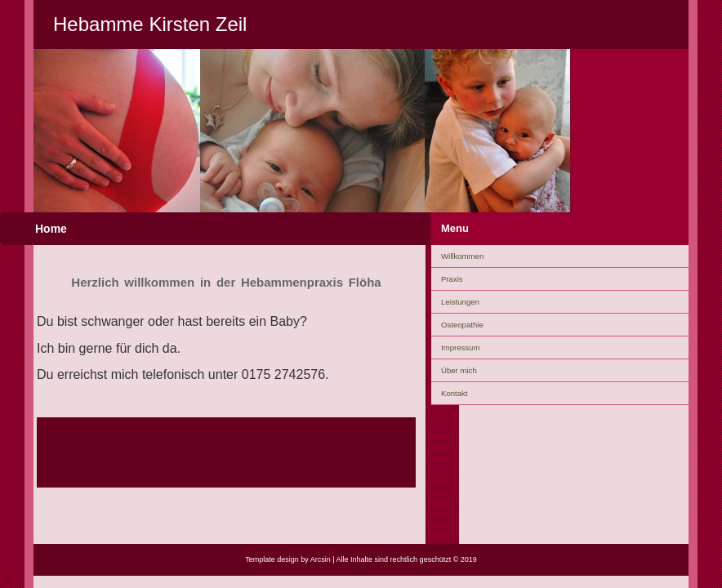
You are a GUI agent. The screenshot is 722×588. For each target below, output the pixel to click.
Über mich (459, 370)
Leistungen (460, 302)
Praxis (452, 279)
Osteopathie (462, 325)
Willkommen (462, 256)
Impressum (460, 347)
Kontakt (455, 393)
